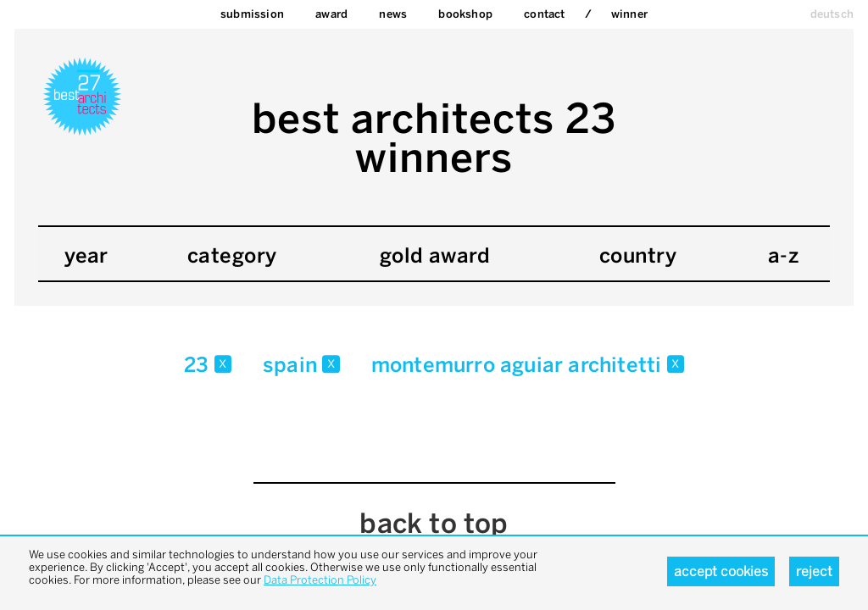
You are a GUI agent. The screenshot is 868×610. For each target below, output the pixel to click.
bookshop (465, 14)
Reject (814, 571)
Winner (629, 14)
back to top (434, 524)
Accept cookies (721, 571)
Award (331, 14)
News (393, 14)
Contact (544, 14)
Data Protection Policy (320, 580)
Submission (252, 14)
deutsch (832, 14)
